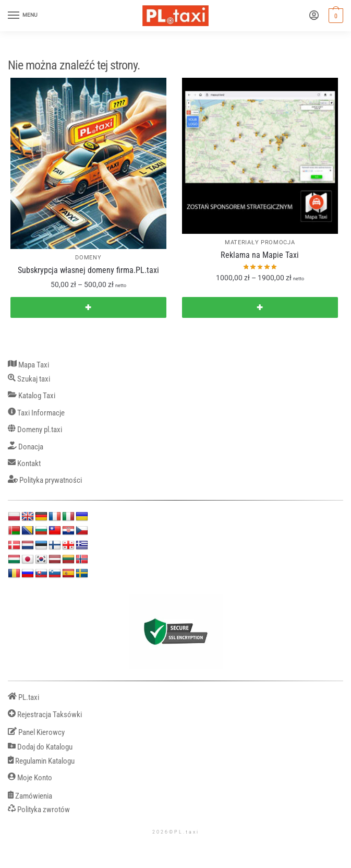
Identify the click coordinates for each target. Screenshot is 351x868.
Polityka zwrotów (39, 810)
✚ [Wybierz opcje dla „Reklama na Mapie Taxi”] (260, 307)
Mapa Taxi (28, 365)
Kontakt (24, 464)
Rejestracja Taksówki (45, 715)
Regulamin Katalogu (41, 761)
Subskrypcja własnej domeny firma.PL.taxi (88, 270)
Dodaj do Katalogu (40, 747)
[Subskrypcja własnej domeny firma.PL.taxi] (88, 163)
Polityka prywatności (45, 480)
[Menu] (23, 16)
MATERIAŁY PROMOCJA (260, 242)
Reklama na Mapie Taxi (260, 255)
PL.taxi (23, 698)
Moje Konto (30, 778)
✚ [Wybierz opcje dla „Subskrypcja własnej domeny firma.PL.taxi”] (88, 307)
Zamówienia (30, 796)
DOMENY (88, 258)
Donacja (26, 447)
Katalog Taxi (32, 396)
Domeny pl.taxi (35, 430)
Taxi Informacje (36, 413)
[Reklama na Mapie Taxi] (260, 156)
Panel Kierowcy (36, 733)
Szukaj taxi (29, 379)
